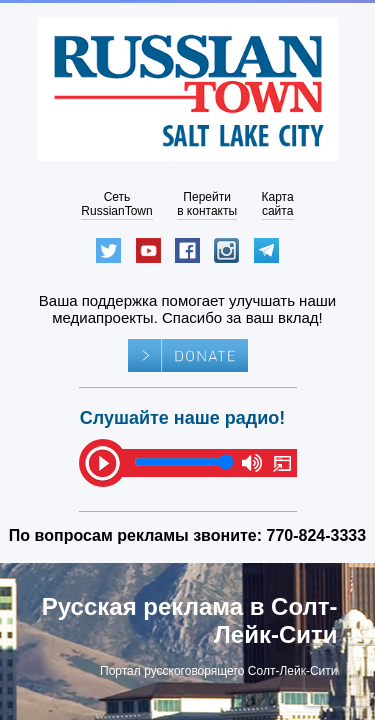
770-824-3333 (317, 535)
